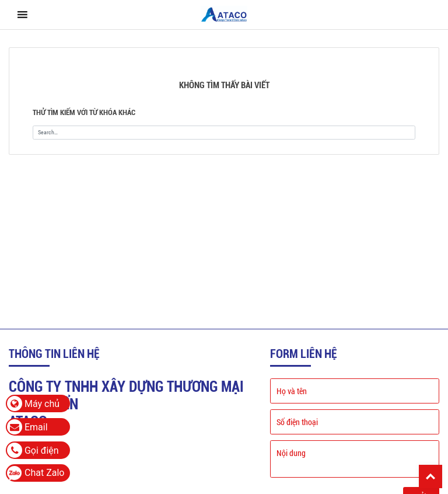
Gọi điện (33, 450)
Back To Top (430, 476)
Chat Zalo (44, 473)
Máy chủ (33, 403)
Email (27, 427)
